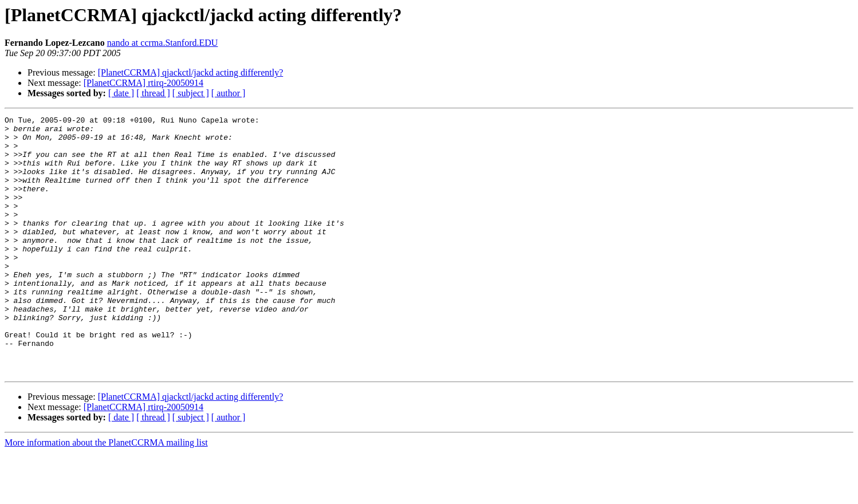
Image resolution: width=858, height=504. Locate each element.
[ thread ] (153, 93)
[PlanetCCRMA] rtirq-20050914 (143, 83)
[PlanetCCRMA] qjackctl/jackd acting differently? (191, 72)
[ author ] (229, 93)
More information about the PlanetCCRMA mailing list (106, 494)
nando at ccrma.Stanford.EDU (163, 43)
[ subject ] (191, 93)
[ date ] (121, 93)
